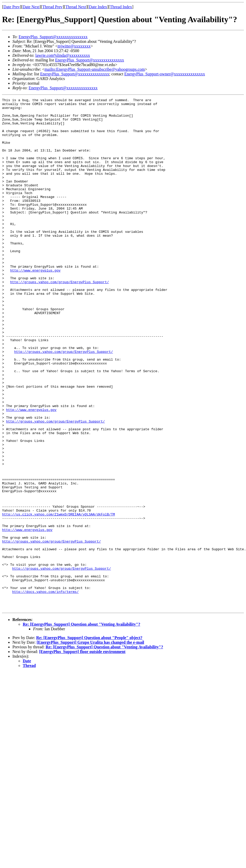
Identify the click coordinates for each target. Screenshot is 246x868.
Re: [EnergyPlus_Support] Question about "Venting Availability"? (82, 726)
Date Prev (12, 7)
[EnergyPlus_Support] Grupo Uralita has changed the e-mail (90, 744)
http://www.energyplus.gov (35, 305)
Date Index (98, 7)
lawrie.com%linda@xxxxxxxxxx (63, 55)
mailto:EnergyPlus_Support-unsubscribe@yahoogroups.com (95, 69)
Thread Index (121, 7)
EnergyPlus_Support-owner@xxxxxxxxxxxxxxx (165, 74)
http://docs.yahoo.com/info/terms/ (45, 691)
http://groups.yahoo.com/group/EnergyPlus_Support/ (59, 319)
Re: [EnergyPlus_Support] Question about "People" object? (89, 740)
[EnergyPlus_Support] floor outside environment (82, 754)
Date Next (31, 7)
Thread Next (76, 7)
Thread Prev (52, 7)
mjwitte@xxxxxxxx (74, 46)
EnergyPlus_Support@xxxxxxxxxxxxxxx (53, 37)
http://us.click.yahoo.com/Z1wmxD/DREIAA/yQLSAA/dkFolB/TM (59, 598)
